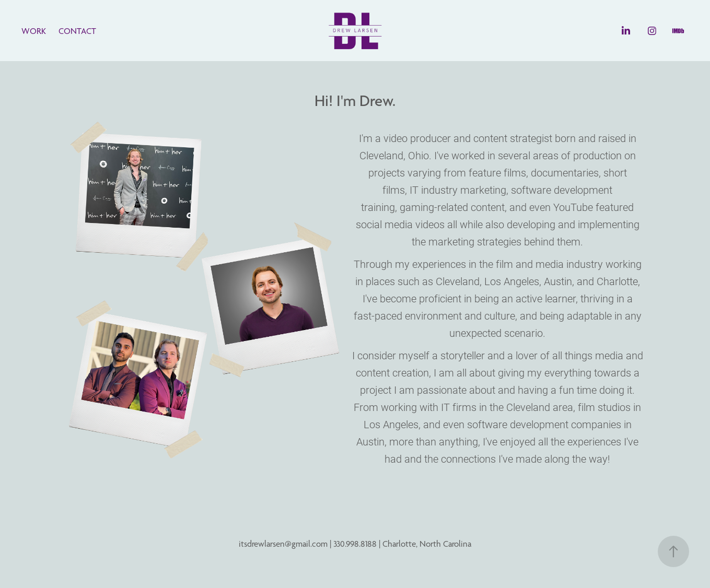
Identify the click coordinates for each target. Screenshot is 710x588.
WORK (34, 31)
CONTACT (77, 31)
